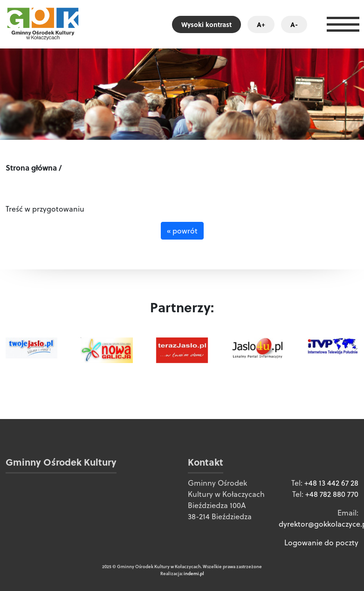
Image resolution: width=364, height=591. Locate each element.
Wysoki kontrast (206, 24)
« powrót (182, 231)
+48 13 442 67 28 (331, 483)
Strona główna (31, 168)
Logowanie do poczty (321, 543)
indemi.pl (194, 573)
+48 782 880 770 (332, 494)
